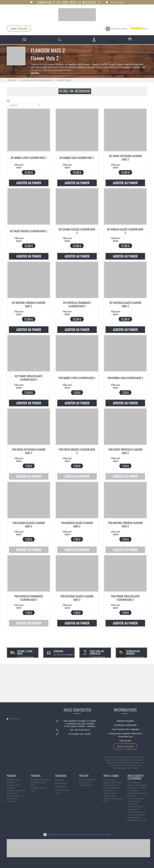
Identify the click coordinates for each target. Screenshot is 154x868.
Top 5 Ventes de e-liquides (125, 729)
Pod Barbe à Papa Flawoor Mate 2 (77, 378)
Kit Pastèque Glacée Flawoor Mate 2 (125, 304)
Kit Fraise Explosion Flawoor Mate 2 (125, 158)
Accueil (12, 80)
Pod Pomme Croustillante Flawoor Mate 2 (125, 598)
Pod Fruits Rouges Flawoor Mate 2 (77, 451)
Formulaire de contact (80, 734)
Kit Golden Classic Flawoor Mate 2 (77, 231)
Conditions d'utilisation (125, 725)
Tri (8, 101)
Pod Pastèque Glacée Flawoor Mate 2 (77, 598)
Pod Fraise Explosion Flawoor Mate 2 (29, 451)
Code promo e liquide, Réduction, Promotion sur (125, 735)
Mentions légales (125, 721)
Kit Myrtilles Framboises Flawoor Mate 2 (77, 304)
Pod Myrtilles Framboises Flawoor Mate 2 (29, 598)
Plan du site (125, 741)
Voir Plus (35, 73)
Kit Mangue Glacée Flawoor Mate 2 (125, 231)
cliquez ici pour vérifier (101, 835)
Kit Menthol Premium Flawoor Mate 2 (29, 304)
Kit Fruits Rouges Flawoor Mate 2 (29, 231)
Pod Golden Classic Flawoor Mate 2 (29, 525)
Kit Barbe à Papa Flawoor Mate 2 (29, 158)
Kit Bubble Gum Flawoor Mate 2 (77, 158)
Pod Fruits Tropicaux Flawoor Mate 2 (125, 451)
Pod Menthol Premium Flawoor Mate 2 (125, 525)
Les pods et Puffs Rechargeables (36, 80)
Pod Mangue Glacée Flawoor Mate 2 (77, 525)
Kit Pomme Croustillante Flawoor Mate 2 (29, 378)
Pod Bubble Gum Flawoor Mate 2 (125, 378)
